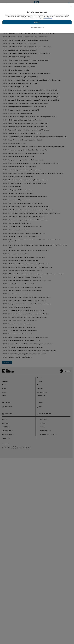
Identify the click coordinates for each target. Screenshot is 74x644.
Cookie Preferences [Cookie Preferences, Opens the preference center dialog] (37, 28)
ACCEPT (37, 22)
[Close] (71, 7)
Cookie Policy (48, 18)
